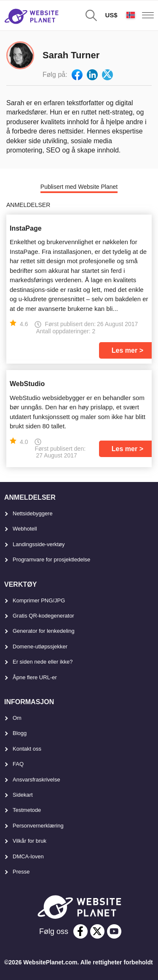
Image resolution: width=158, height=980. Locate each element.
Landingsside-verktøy (39, 544)
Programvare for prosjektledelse (51, 559)
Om (17, 718)
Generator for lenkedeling (44, 631)
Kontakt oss (27, 749)
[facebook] (80, 931)
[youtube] (114, 931)
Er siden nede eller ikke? (43, 662)
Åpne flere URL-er (35, 677)
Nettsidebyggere (33, 513)
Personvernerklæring (38, 826)
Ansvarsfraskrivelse (36, 780)
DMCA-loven (28, 856)
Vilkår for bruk (29, 841)
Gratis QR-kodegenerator (43, 616)
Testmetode (27, 810)
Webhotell (25, 529)
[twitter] (97, 931)
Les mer (125, 350)
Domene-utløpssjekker (40, 647)
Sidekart (23, 795)
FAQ (18, 764)
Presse (21, 872)
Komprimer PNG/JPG (39, 600)
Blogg (20, 733)
